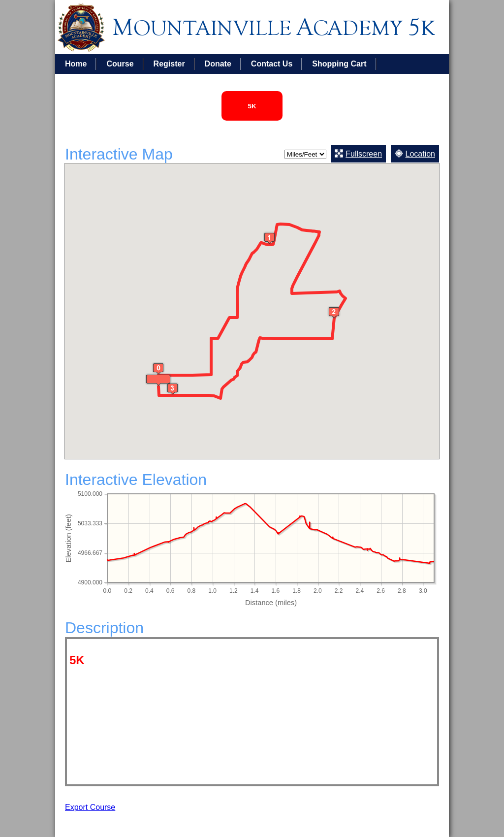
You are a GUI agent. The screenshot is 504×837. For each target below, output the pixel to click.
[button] (269, 238)
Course (120, 64)
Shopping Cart (339, 64)
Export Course (90, 807)
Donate (218, 64)
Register (169, 64)
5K (252, 106)
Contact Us (272, 64)
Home (76, 64)
